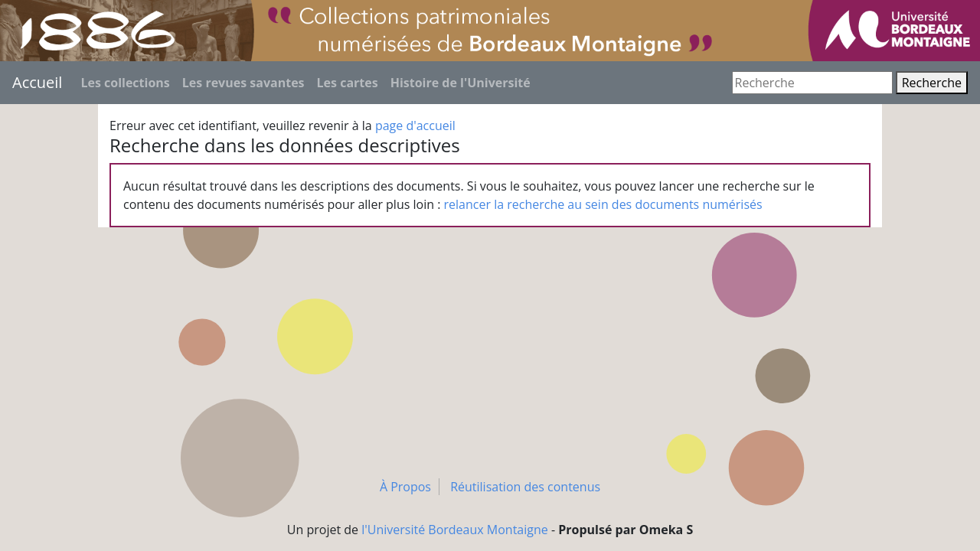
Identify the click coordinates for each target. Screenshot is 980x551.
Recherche (932, 83)
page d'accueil (415, 126)
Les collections (125, 83)
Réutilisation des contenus (525, 487)
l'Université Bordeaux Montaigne (455, 530)
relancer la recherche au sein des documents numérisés (603, 204)
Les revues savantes (243, 83)
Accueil (37, 82)
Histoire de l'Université (461, 83)
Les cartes (348, 83)
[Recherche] (812, 83)
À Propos (405, 487)
